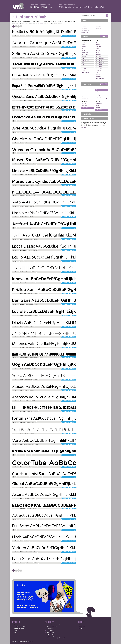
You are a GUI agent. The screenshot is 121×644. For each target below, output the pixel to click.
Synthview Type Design (30, 228)
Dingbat (84, 46)
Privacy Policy (50, 634)
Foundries (98, 28)
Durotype (27, 283)
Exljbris (29, 164)
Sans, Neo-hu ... (100, 67)
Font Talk (86, 7)
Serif (83, 67)
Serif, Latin (98, 71)
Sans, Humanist (100, 63)
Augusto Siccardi (31, 68)
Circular (98, 75)
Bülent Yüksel (29, 530)
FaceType (30, 294)
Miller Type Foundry (30, 347)
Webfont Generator (65, 7)
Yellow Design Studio (29, 444)
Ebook (83, 94)
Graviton (28, 195)
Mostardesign (29, 58)
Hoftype (27, 217)
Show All (84, 104)
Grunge (83, 50)
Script (83, 65)
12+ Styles (98, 96)
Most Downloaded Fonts (20, 627)
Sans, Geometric (100, 58)
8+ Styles (98, 94)
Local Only (84, 106)
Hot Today (84, 28)
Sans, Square (99, 69)
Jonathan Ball (27, 132)
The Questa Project (32, 101)
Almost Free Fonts (19, 629)
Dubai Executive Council (30, 79)
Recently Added (86, 24)
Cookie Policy (50, 636)
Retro (83, 63)
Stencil (83, 71)
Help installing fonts (52, 627)
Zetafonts (28, 401)
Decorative (98, 50)
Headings (98, 44)
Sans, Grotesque (100, 60)
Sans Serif (85, 73)
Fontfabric (29, 36)
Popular (44, 7)
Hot (31, 7)
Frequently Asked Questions (54, 625)
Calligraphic (85, 42)
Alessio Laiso (30, 563)
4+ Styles (98, 92)
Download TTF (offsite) (69, 79)
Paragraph (98, 46)
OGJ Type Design (29, 143)
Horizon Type (33, 47)
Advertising (50, 631)
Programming (85, 60)
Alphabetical (99, 104)
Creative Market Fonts (98, 7)
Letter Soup (31, 90)
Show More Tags (100, 78)
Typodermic (30, 110)
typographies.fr (29, 316)
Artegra (27, 434)
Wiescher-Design (28, 380)
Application (85, 96)
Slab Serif (84, 69)
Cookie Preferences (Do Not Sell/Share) (57, 638)
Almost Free (85, 32)
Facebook (82, 627)
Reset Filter (104, 84)
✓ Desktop (85, 90)
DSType (27, 488)
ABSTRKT (32, 153)
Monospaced (85, 54)
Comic (83, 44)
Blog (81, 629)
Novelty (84, 56)
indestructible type (28, 239)
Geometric (98, 54)
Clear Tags (104, 36)
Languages (98, 26)
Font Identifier (77, 7)
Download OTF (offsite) (69, 36)
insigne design (29, 552)
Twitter (81, 625)
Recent (37, 7)
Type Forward (27, 369)
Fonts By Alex (33, 477)
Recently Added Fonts (20, 625)
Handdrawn (85, 52)
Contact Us (50, 629)
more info (84, 127)
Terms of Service (51, 632)
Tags (50, 7)
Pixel (83, 58)
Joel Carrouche (28, 175)
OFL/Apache (85, 98)
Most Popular (85, 26)
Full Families (99, 98)
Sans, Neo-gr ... (99, 65)
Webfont (84, 92)
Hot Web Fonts (85, 30)
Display (83, 48)
